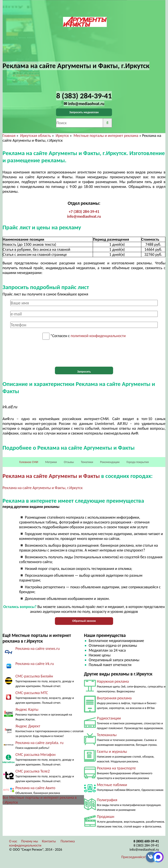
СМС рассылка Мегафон (36, 755)
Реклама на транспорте (116, 768)
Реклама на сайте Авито (35, 788)
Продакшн (106, 817)
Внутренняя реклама (114, 698)
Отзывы (69, 462)
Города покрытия (138, 462)
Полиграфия (107, 800)
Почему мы (30, 841)
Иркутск (62, 136)
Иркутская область (36, 136)
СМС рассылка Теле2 (33, 771)
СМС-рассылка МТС (32, 693)
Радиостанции (109, 718)
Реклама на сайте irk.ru (35, 664)
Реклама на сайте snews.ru (38, 649)
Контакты (49, 841)
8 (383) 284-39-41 (146, 845)
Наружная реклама (113, 681)
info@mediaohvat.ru (84, 216)
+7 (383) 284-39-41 (84, 212)
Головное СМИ (29, 462)
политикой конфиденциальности (98, 336)
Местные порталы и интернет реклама (106, 136)
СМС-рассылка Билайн (34, 676)
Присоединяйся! (134, 857)
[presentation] (84, 353)
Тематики (87, 462)
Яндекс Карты (27, 709)
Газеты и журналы (112, 751)
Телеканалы (107, 735)
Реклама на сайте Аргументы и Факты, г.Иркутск (43, 488)
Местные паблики (112, 785)
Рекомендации (110, 462)
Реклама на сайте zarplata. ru (40, 743)
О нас (13, 841)
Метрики (51, 462)
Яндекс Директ (28, 726)
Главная (9, 136)
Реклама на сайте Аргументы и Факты (51, 476)
